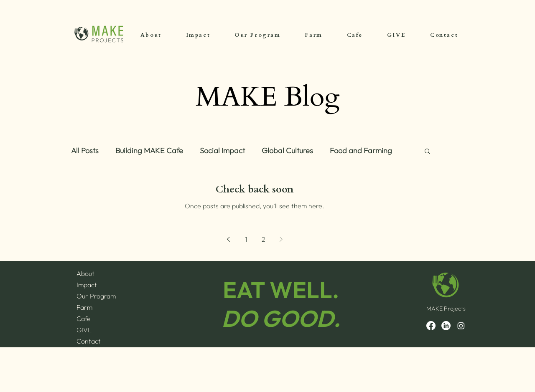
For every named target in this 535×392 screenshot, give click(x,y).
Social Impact (222, 151)
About (85, 273)
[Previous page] (228, 239)
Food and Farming (361, 151)
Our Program (96, 296)
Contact (89, 341)
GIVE (84, 330)
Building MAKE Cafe (149, 151)
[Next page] (281, 239)
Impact (87, 285)
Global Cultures (287, 151)
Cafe (84, 319)
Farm (84, 307)
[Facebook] (431, 326)
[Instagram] (461, 326)
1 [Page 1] (246, 239)
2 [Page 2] (264, 239)
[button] (427, 152)
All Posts (85, 151)
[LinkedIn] (446, 326)
